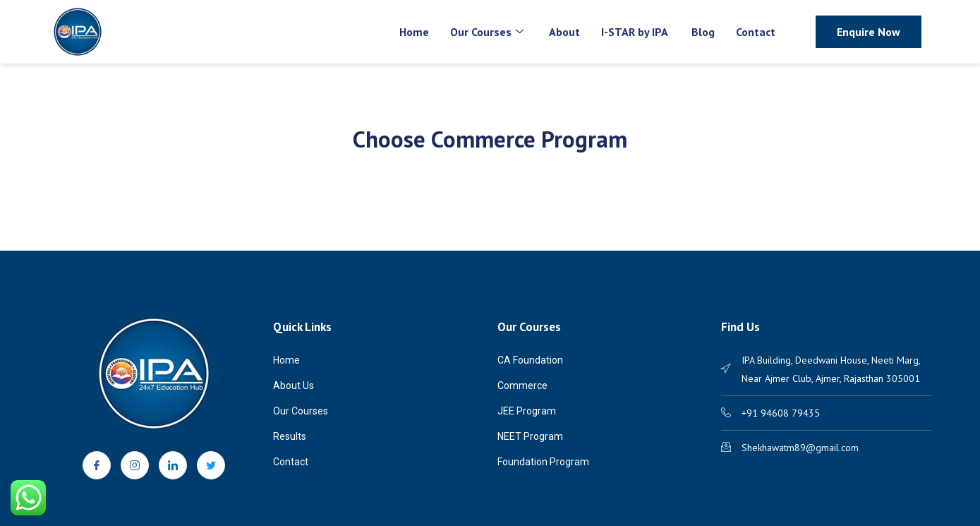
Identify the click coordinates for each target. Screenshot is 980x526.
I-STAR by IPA (636, 32)
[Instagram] (135, 465)
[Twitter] (211, 465)
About (564, 32)
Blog (703, 32)
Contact (756, 32)
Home (414, 32)
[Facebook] (97, 465)
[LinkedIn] (173, 465)
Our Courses (487, 32)
